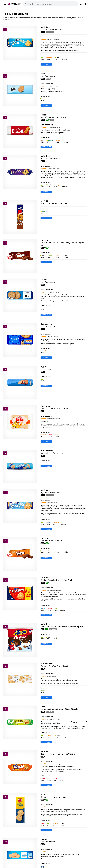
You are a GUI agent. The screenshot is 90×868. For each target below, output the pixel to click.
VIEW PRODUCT (46, 64)
